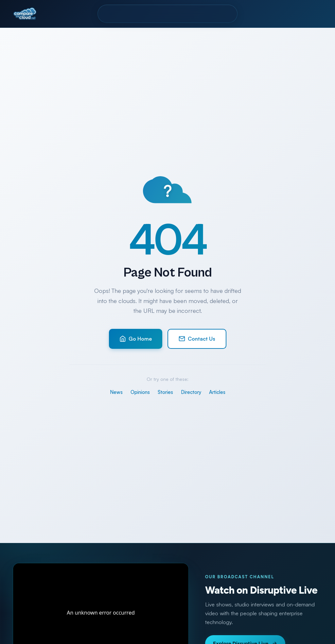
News (116, 392)
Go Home (136, 339)
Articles (217, 392)
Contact (219, 14)
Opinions (140, 392)
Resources (181, 14)
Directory (119, 14)
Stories (165, 392)
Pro (149, 14)
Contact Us (197, 339)
